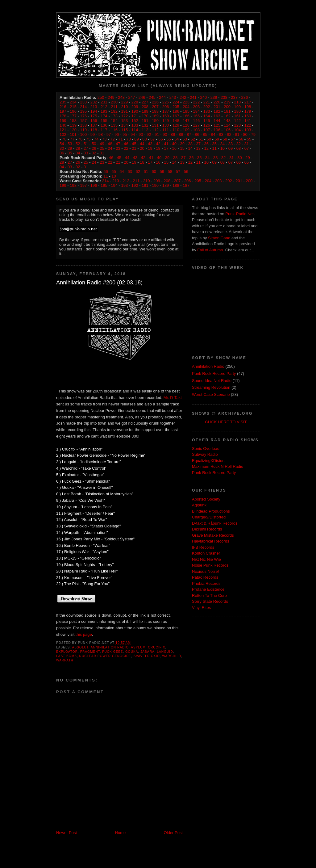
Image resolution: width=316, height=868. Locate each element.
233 (84, 102)
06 (62, 153)
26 (94, 148)
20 (142, 148)
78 (64, 139)
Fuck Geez (112, 652)
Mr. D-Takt (173, 398)
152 (135, 121)
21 (134, 148)
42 (158, 144)
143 (227, 121)
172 (125, 116)
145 (207, 121)
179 (248, 111)
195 (84, 111)
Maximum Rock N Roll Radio (218, 466)
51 (86, 144)
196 (73, 111)
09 (231, 148)
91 (157, 134)
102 (63, 134)
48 (110, 144)
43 (150, 144)
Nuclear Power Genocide (105, 656)
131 (155, 125)
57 (233, 139)
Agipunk (199, 505)
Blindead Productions (211, 511)
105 (227, 130)
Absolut (80, 647)
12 (206, 148)
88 (181, 134)
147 (186, 121)
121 (63, 130)
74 (96, 139)
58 (225, 139)
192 (114, 111)
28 (78, 148)
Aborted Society (206, 499)
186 (176, 111)
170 (145, 116)
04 (78, 153)
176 (84, 116)
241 (193, 97)
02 (94, 153)
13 (198, 148)
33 (231, 144)
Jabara (147, 652)
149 (166, 121)
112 (155, 130)
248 (121, 97)
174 (104, 116)
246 (142, 97)
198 (248, 107)
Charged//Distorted (209, 517)
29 (70, 148)
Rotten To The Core (209, 595)
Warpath (65, 660)
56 (241, 139)
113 (145, 130)
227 (145, 102)
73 (104, 139)
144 (217, 121)
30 (62, 148)
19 (150, 148)
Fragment (90, 652)
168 (166, 116)
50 (94, 144)
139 (73, 125)
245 (152, 97)
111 (166, 130)
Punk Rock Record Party (214, 373)
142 (238, 121)
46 (126, 144)
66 (160, 139)
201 (217, 107)
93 (141, 134)
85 (205, 134)
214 (84, 107)
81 (237, 134)
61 (201, 139)
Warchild (172, 656)
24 (110, 148)
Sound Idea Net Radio (212, 381)
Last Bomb (67, 656)
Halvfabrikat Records (211, 541)
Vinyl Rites (201, 608)
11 (214, 148)
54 (62, 144)
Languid (165, 652)
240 (203, 97)
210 (125, 107)
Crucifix (157, 647)
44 (142, 144)
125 (217, 125)
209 (135, 107)
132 (145, 125)
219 (227, 102)
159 (63, 121)
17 (166, 148)
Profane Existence (208, 589)
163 (217, 116)
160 (248, 116)
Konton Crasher (206, 553)
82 (229, 134)
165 (196, 116)
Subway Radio (205, 454)
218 (238, 102)
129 (176, 125)
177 (73, 116)
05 (70, 153)
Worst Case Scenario (211, 394)
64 (177, 139)
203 (196, 107)
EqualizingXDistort (208, 461)
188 (155, 111)
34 (222, 144)
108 (196, 130)
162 (227, 116)
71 (120, 139)
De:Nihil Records (207, 529)
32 (239, 144)
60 (209, 139)
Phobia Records (206, 583)
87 (189, 134)
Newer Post (67, 833)
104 (238, 130)
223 (186, 102)
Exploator (67, 652)
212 (104, 107)
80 (245, 134)
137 (94, 125)
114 (135, 130)
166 (186, 116)
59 (217, 139)
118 (94, 130)
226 (155, 102)
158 (73, 121)
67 (152, 139)
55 (249, 139)
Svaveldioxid (147, 656)
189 (145, 111)
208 (145, 107)
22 (126, 148)
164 (207, 116)
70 (128, 139)
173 (114, 116)
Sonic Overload (206, 449)
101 (73, 134)
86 (197, 134)
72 (112, 139)
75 (88, 139)
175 (94, 116)
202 (207, 107)
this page (84, 634)
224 (176, 102)
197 (63, 111)
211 (114, 107)
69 (136, 139)
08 (239, 148)
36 (206, 144)
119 (84, 130)
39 (182, 144)
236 (244, 97)
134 (125, 125)
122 (248, 125)
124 (227, 125)
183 (207, 111)
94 (133, 134)
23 (118, 148)
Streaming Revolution (211, 387)
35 (214, 144)
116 (114, 130)
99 (93, 134)
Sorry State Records (210, 601)
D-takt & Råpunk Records (215, 523)
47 (118, 144)
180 (238, 111)
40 (174, 144)
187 (166, 111)
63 (185, 139)
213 (94, 107)
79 (253, 134)
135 (114, 125)
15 (182, 148)
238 (224, 97)
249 (111, 97)
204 (186, 107)
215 (73, 107)
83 (221, 134)
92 (149, 134)
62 (193, 139)
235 (63, 102)
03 (86, 153)
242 (183, 97)
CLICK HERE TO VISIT (226, 422)
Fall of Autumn (210, 250)
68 (144, 139)
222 (196, 102)
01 (102, 153)
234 (73, 102)
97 (109, 134)
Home (121, 833)
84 (213, 134)
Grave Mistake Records (213, 535)
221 (207, 102)
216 (63, 107)
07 (247, 148)
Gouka (132, 652)
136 (104, 125)
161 (238, 116)
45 (134, 144)
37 (198, 144)
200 (227, 107)
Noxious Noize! (205, 571)
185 (186, 111)
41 (166, 144)
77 (72, 139)
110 (176, 130)
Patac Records (205, 577)
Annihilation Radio (110, 647)
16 (174, 148)
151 (145, 121)
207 (155, 107)
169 (155, 116)
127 (196, 125)
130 (166, 125)
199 (238, 107)
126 (207, 125)
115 (125, 130)
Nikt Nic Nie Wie (206, 559)
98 (101, 134)
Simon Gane (219, 238)
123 (238, 125)
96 (117, 134)
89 (173, 134)
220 (217, 102)
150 (155, 121)
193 (104, 111)
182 (217, 111)
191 (125, 111)
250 (101, 97)
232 (94, 102)
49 (102, 144)
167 (176, 116)
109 (186, 130)
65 (168, 139)
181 (227, 111)
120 (73, 130)
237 (234, 97)
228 (135, 102)
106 (217, 130)
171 (135, 116)
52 (78, 144)
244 (162, 97)
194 (94, 111)
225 (166, 102)
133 (135, 125)
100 (84, 134)
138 (84, 125)
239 (214, 97)
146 (196, 121)
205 (176, 107)
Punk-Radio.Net (239, 214)
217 (248, 102)
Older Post (173, 833)
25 (102, 148)
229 (125, 102)
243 (173, 97)
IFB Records (203, 547)
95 (125, 134)
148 (176, 121)
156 (94, 121)
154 (114, 121)
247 (132, 97)
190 (135, 111)
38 (190, 144)
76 (80, 139)
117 (104, 130)
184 (196, 111)
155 (104, 121)
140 (63, 125)
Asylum (138, 647)
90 (165, 134)
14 (190, 148)
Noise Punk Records (210, 565)
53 (70, 144)
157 (84, 121)
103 (248, 130)
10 (222, 148)
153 (125, 121)
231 (104, 102)
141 (248, 121)
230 (114, 102)
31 (247, 144)
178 (63, 116)
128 (186, 125)
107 (207, 130)
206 (166, 107)
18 (158, 148)
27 (86, 148)
